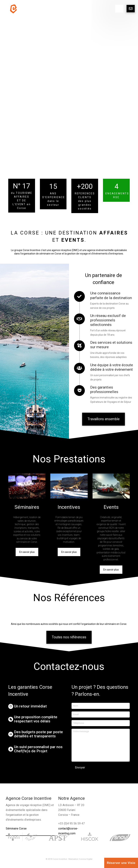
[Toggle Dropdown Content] (119, 9)
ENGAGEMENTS (117, 193)
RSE (116, 197)
